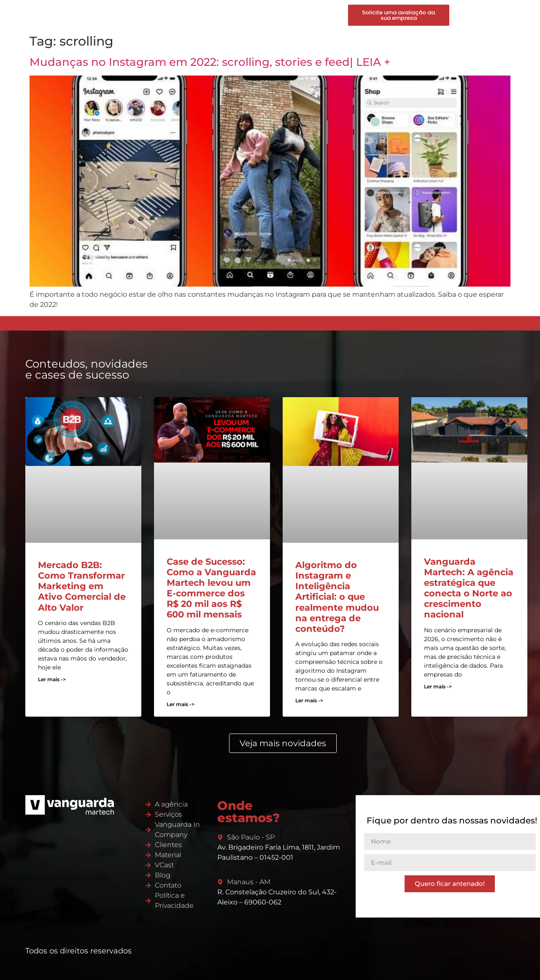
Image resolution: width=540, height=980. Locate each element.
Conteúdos (263, 15)
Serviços (187, 15)
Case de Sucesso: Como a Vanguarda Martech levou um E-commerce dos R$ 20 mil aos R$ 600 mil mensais (211, 588)
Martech (153, 15)
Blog (295, 15)
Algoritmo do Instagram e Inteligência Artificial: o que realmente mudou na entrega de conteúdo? (337, 597)
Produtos (222, 15)
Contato (323, 15)
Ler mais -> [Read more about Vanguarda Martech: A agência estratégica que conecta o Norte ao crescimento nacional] (438, 686)
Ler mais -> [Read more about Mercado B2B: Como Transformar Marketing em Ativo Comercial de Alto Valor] (52, 679)
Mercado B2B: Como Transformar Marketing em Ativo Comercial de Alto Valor (82, 586)
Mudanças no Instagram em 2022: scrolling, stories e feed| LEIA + (210, 62)
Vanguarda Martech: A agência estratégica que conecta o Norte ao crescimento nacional (469, 588)
